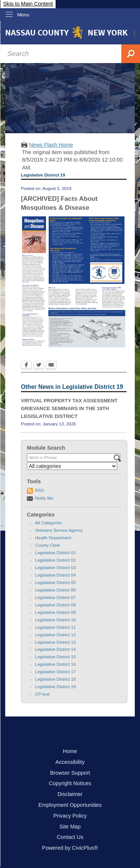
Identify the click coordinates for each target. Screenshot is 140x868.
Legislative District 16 (55, 664)
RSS (40, 490)
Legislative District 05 (55, 583)
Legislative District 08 (55, 605)
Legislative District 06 (55, 590)
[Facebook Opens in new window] (26, 366)
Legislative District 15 (55, 657)
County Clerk (48, 545)
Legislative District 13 (55, 642)
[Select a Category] (72, 466)
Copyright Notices (70, 783)
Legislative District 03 (55, 568)
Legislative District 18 (55, 679)
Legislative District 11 (55, 627)
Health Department (53, 538)
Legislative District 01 (55, 553)
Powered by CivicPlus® (70, 848)
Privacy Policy (70, 816)
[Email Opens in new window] (51, 366)
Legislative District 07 (55, 597)
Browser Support (70, 773)
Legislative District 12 (55, 635)
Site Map (70, 827)
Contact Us (70, 837)
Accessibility (70, 762)
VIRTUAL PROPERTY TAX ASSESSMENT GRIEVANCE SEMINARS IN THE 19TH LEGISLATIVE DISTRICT (69, 408)
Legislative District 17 (55, 672)
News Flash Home (51, 145)
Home (70, 751)
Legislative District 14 (55, 649)
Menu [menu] (23, 15)
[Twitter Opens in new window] (39, 366)
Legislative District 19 (55, 687)
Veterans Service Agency (59, 530)
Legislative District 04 (55, 575)
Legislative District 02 (55, 560)
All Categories (49, 523)
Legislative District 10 (55, 620)
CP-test (42, 694)
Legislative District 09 (55, 612)
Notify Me (44, 498)
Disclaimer (70, 794)
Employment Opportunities (70, 805)
